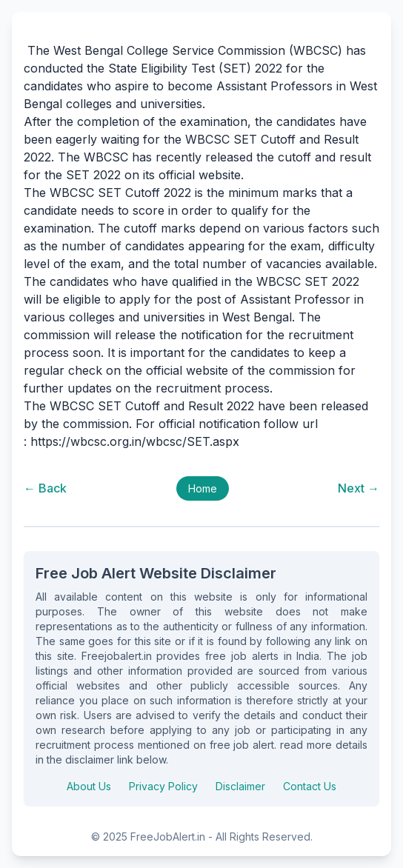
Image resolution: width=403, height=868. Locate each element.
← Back (45, 488)
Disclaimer (240, 786)
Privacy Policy (163, 786)
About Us (89, 786)
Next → (359, 488)
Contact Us (310, 786)
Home (203, 488)
